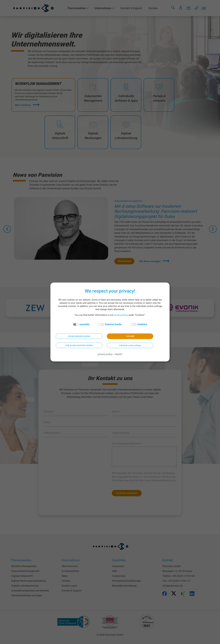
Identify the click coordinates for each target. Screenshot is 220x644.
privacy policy (121, 315)
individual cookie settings (130, 345)
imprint (118, 354)
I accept (130, 336)
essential (81, 324)
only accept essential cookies (79, 345)
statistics (139, 324)
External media (110, 324)
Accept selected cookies (79, 336)
